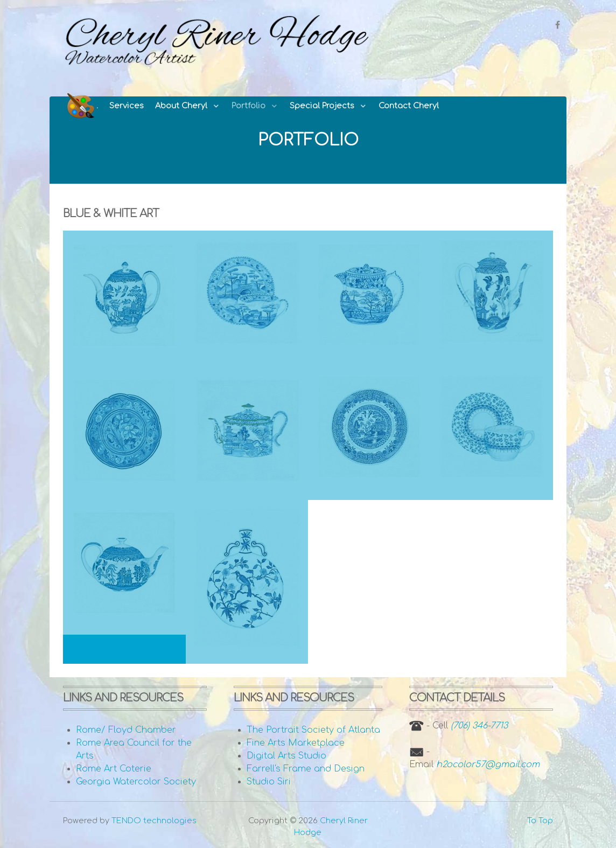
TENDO (154, 821)
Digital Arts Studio (286, 756)
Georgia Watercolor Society (136, 782)
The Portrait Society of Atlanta (313, 730)
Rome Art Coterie (114, 769)
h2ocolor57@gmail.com (488, 764)
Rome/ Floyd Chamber (126, 730)
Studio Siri (269, 782)
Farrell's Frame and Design (306, 769)
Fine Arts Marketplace (296, 743)
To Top (540, 821)
